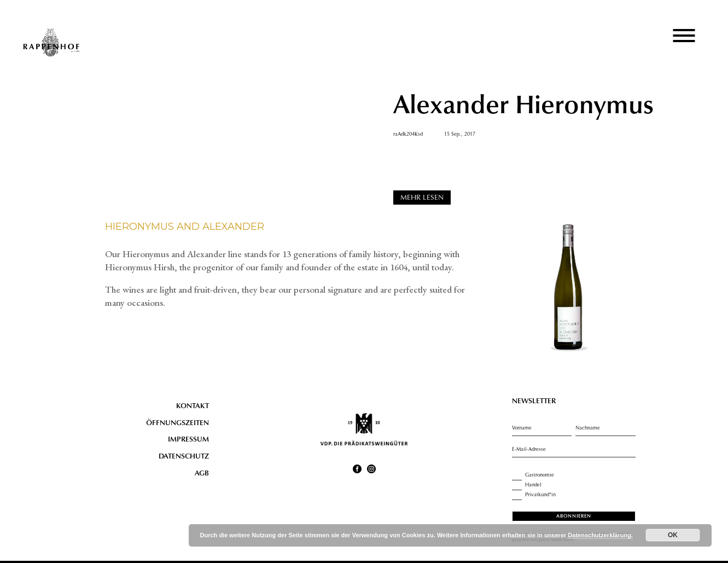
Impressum (188, 440)
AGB (202, 474)
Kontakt (193, 407)
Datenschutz (184, 457)
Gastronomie (533, 475)
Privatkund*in (534, 495)
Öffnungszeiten (177, 423)
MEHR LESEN (422, 198)
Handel (527, 485)
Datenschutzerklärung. (600, 535)
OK (673, 535)
